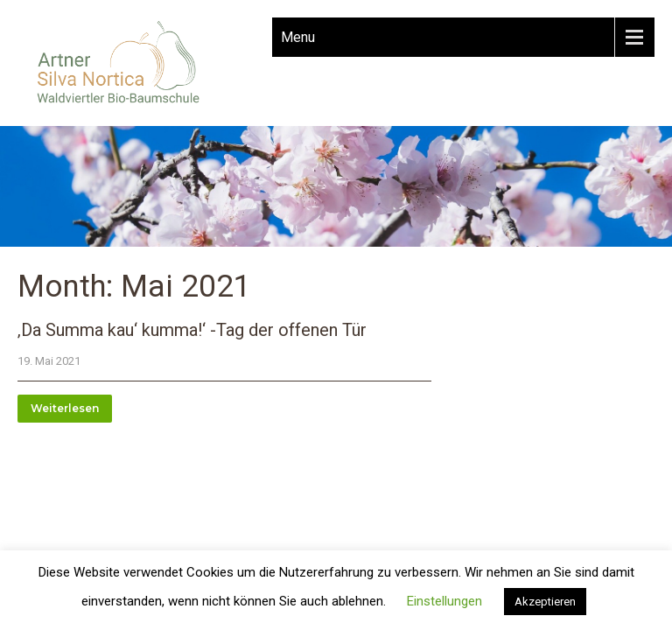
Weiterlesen (65, 408)
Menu (298, 37)
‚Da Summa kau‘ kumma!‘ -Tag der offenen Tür (192, 330)
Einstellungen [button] (444, 601)
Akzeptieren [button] (545, 602)
